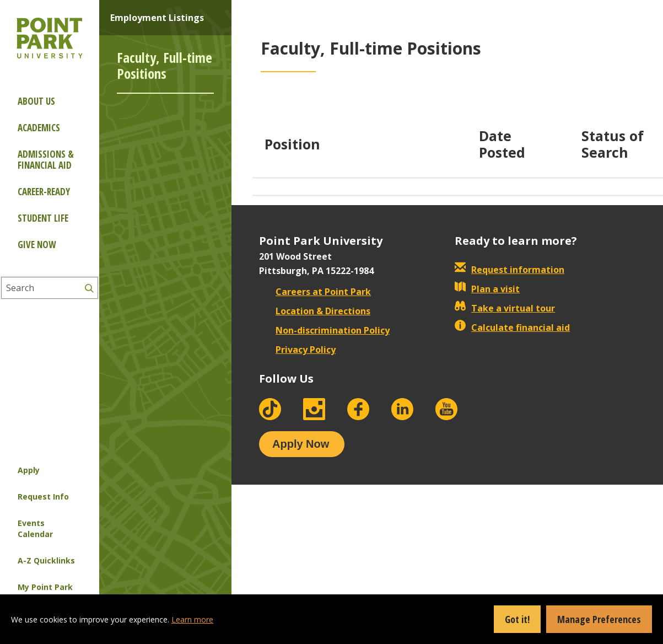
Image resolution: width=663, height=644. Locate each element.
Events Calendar (35, 528)
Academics (39, 128)
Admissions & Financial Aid (46, 160)
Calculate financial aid (512, 328)
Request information (510, 270)
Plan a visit (487, 289)
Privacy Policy (297, 350)
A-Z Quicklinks (46, 560)
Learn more (192, 619)
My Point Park (45, 587)
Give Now (37, 245)
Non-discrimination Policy (324, 330)
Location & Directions (315, 311)
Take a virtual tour (505, 308)
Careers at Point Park (315, 292)
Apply (29, 470)
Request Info (43, 497)
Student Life (43, 218)
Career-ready (44, 192)
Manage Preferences (599, 619)
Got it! (517, 619)
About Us (36, 101)
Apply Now (301, 444)
